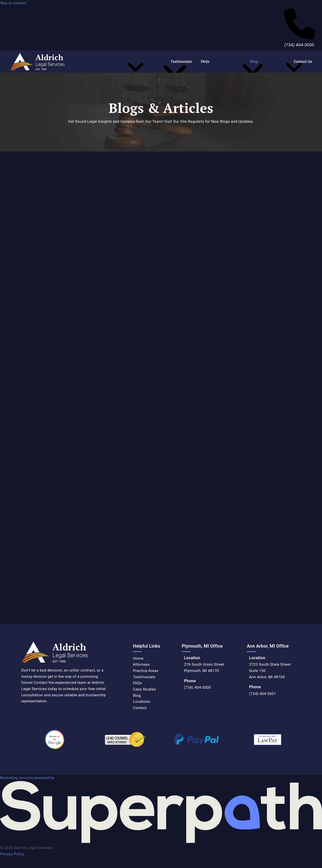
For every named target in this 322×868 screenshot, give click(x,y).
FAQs (137, 683)
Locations (141, 701)
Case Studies (144, 689)
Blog (137, 695)
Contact (140, 708)
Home (138, 658)
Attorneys (141, 664)
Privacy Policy (12, 854)
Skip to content (13, 3)
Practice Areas (146, 671)
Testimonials (144, 677)
